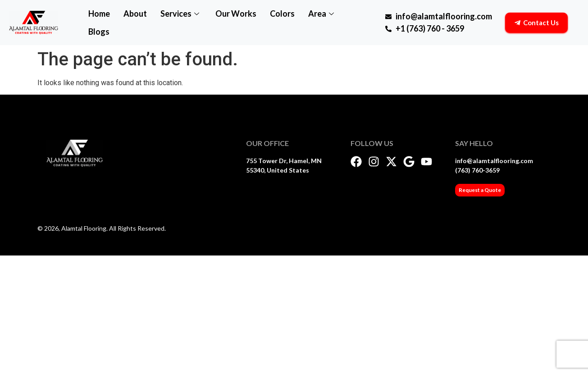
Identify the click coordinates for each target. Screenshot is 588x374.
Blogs (99, 32)
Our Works (236, 14)
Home (99, 14)
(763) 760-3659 (477, 170)
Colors (282, 14)
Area (321, 14)
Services (180, 14)
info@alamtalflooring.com (494, 161)
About (135, 14)
